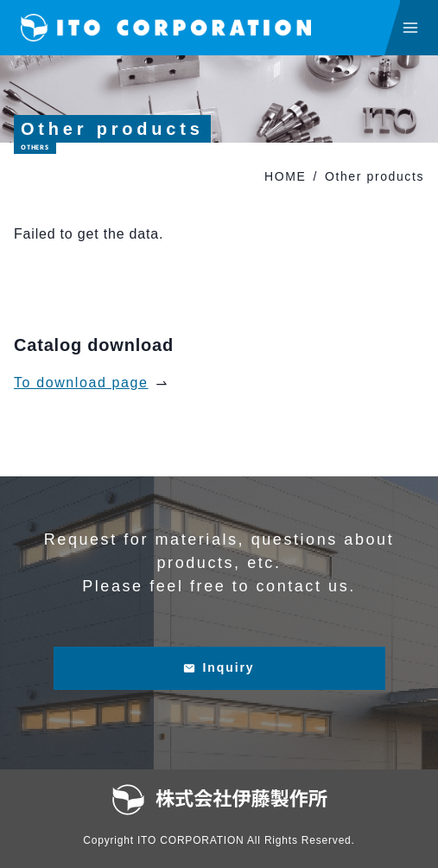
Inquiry (219, 667)
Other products (375, 176)
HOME (285, 176)
